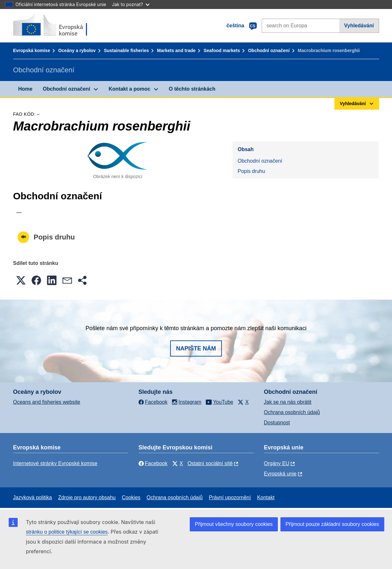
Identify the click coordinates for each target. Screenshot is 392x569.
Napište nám (196, 348)
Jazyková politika (33, 497)
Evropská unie (280, 474)
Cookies (131, 497)
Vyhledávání (359, 26)
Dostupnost (277, 423)
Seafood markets (222, 50)
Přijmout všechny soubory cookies (234, 524)
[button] (21, 280)
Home (25, 89)
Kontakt (266, 497)
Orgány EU (277, 463)
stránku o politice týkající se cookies (67, 532)
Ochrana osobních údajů (292, 412)
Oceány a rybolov (77, 50)
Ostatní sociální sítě (210, 463)
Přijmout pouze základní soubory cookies (332, 524)
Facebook (153, 463)
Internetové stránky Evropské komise (55, 463)
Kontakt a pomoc (130, 89)
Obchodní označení (269, 50)
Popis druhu (251, 171)
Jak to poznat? (131, 4)
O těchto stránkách (192, 89)
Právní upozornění (230, 497)
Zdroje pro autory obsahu (87, 497)
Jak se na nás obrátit (288, 402)
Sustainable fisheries (126, 50)
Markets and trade (176, 50)
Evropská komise (32, 50)
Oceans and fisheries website (47, 402)
